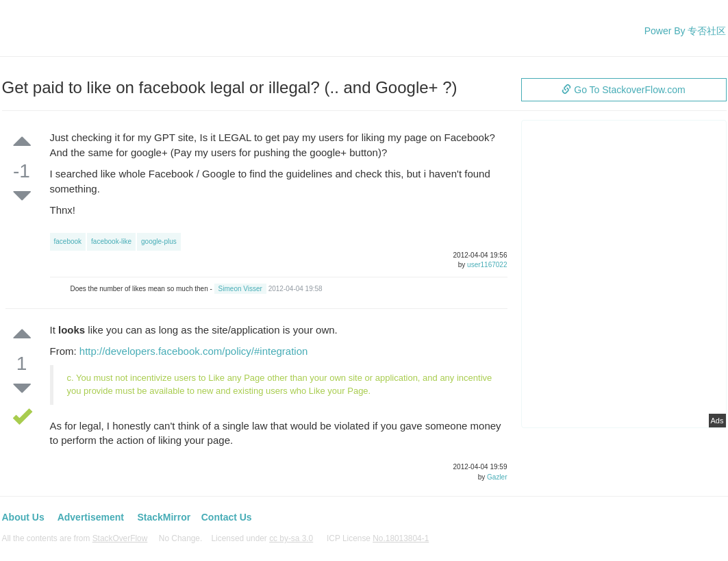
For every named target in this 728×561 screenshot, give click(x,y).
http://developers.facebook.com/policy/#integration (194, 351)
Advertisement (91, 517)
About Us (23, 517)
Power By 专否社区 (686, 31)
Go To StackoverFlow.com (623, 90)
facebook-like (111, 241)
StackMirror (164, 517)
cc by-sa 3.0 (291, 538)
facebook (68, 241)
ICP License (378, 538)
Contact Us (227, 517)
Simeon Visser (240, 289)
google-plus (159, 241)
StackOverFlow (120, 538)
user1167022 (487, 265)
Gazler (497, 477)
